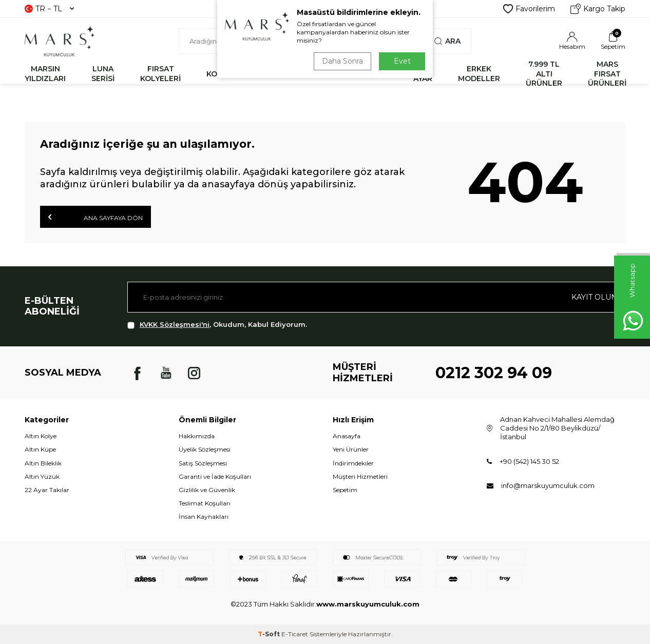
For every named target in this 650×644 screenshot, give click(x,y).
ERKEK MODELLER (479, 74)
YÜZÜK (328, 74)
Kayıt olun (594, 297)
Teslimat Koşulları (205, 503)
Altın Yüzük (42, 476)
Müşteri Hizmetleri (360, 476)
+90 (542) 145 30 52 (529, 461)
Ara (447, 41)
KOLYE (218, 74)
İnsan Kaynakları (204, 516)
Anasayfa (347, 436)
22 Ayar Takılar (47, 490)
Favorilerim (529, 9)
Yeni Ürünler (351, 449)
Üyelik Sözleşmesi (205, 449)
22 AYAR (423, 74)
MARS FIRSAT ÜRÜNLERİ (607, 74)
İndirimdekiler (353, 463)
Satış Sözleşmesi (203, 463)
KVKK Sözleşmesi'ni (175, 324)
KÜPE (377, 74)
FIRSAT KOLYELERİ (160, 74)
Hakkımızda (197, 436)
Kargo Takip (598, 9)
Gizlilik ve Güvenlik (207, 490)
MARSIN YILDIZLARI (45, 74)
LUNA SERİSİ (103, 74)
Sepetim (345, 490)
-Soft (270, 634)
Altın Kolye (41, 436)
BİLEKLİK (273, 74)
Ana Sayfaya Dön (95, 217)
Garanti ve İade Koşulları (215, 476)
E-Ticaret (295, 634)
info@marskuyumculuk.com (548, 485)
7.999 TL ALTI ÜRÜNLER (544, 74)
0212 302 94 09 (494, 373)
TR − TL (49, 9)
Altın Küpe (40, 449)
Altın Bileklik (43, 463)
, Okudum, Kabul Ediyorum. (217, 325)
